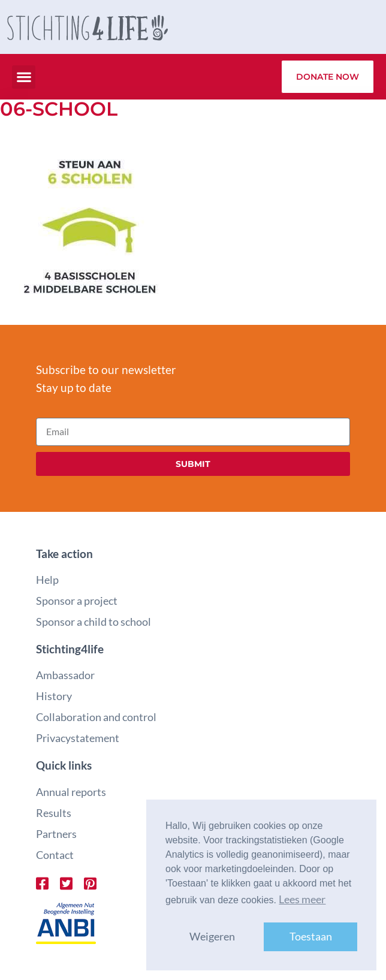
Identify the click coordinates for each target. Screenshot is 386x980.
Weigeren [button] (212, 937)
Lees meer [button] (302, 899)
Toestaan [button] (311, 937)
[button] (24, 77)
